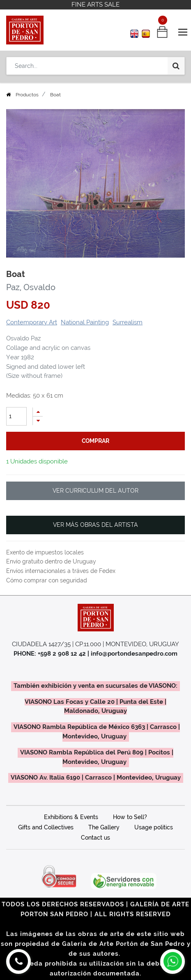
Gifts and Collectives (46, 827)
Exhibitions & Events (71, 817)
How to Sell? (130, 817)
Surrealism (128, 322)
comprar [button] (95, 441)
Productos (27, 95)
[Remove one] (38, 421)
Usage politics (154, 827)
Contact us (95, 838)
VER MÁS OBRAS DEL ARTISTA (95, 525)
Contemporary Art (32, 322)
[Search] (176, 66)
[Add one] (38, 412)
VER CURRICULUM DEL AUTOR (95, 491)
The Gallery (104, 827)
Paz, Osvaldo (31, 287)
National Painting (85, 322)
